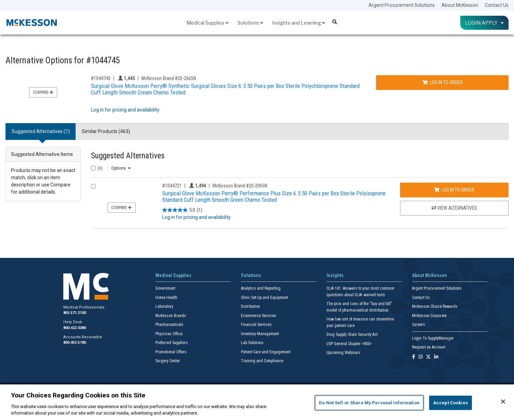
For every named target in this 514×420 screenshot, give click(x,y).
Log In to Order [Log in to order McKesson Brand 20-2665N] (442, 82)
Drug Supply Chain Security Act (352, 334)
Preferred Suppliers (172, 343)
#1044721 (172, 186)
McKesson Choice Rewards (435, 306)
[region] (257, 402)
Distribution (250, 306)
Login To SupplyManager (433, 338)
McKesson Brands (171, 316)
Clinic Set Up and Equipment (265, 298)
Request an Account (429, 347)
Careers (419, 325)
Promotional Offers (171, 352)
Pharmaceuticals (169, 325)
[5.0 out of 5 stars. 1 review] (182, 210)
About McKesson (460, 5)
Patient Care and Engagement (266, 352)
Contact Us (497, 5)
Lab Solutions (252, 343)
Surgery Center (168, 361)
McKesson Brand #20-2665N (169, 78)
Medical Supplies (208, 23)
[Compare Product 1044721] (93, 186)
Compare (43, 92)
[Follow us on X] (428, 357)
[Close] (503, 402)
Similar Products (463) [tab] (106, 131)
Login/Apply (484, 23)
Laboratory (164, 306)
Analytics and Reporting (261, 288)
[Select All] (93, 168)
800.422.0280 (75, 328)
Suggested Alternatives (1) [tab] (41, 131)
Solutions (250, 23)
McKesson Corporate (429, 316)
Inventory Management (260, 334)
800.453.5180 (75, 343)
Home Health (166, 298)
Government (165, 288)
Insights (335, 275)
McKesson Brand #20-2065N (240, 186)
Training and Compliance (262, 361)
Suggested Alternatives (128, 156)
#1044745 (101, 78)
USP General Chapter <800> (349, 344)
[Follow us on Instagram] (421, 357)
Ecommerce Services (259, 316)
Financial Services (256, 325)
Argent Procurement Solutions (402, 5)
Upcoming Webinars (343, 353)
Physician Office (169, 334)
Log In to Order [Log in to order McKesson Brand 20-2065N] (454, 190)
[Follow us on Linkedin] (436, 357)
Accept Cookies (451, 403)
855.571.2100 (75, 313)
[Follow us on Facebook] (414, 357)
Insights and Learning (299, 23)
